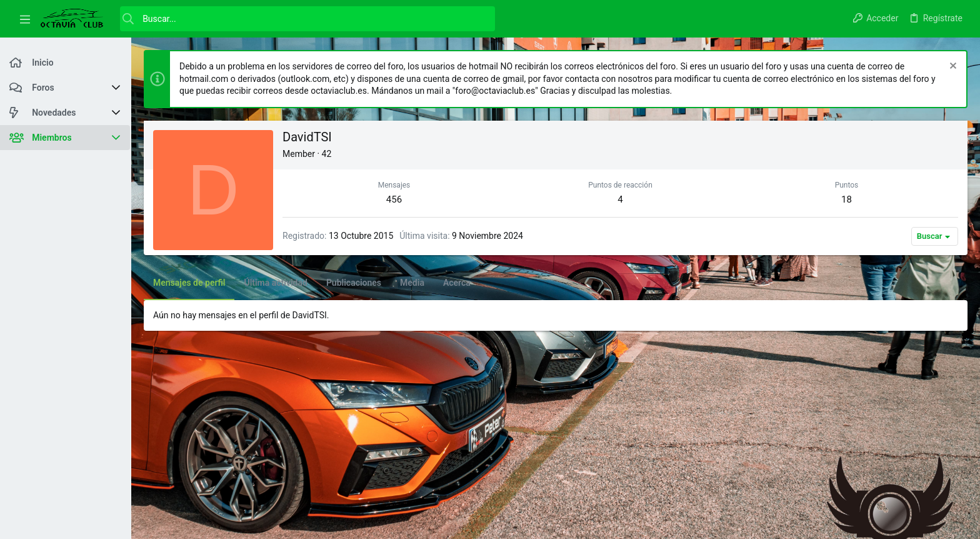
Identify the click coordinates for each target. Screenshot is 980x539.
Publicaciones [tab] (354, 283)
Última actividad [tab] (275, 283)
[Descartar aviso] (952, 67)
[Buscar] (307, 19)
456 (394, 199)
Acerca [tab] (457, 283)
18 (847, 199)
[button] (25, 19)
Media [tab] (412, 283)
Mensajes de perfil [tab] (189, 283)
